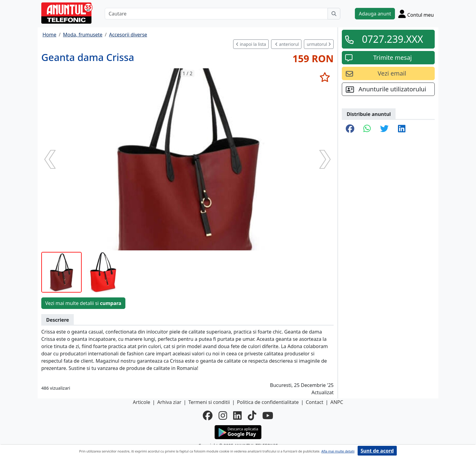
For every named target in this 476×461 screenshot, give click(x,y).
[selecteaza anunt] (325, 77)
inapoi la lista (251, 44)
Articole (142, 402)
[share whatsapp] (367, 129)
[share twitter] (384, 129)
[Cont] (416, 14)
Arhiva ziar (169, 402)
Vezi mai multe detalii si (83, 303)
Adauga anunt (375, 14)
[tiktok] (252, 415)
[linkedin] (237, 415)
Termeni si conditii (209, 402)
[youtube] (268, 415)
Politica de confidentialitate (268, 402)
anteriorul (287, 44)
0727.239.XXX (393, 39)
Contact (314, 402)
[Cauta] (334, 14)
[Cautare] (216, 14)
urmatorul (319, 44)
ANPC (337, 402)
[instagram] (223, 415)
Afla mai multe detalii (338, 451)
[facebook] (208, 415)
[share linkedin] (402, 129)
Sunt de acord (377, 451)
